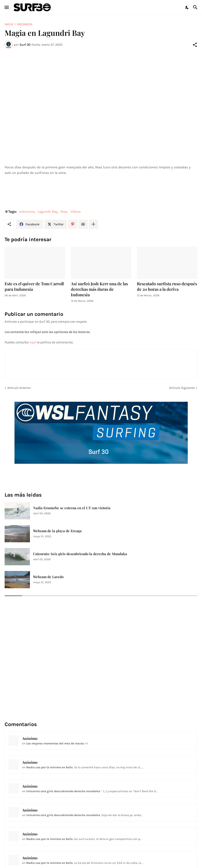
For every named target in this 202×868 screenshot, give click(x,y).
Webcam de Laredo (48, 577)
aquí (33, 342)
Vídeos (76, 212)
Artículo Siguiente (182, 388)
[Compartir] (195, 45)
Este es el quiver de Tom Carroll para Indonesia (34, 287)
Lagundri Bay (48, 212)
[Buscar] (196, 7)
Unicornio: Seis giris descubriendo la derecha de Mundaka (80, 554)
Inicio (9, 24)
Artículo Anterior (19, 388)
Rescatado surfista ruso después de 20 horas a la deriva (167, 287)
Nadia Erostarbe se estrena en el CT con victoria (72, 508)
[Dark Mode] (187, 7)
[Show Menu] (6, 7)
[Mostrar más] (93, 224)
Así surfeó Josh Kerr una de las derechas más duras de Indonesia (99, 289)
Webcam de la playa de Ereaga (57, 531)
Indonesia (25, 24)
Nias (64, 212)
